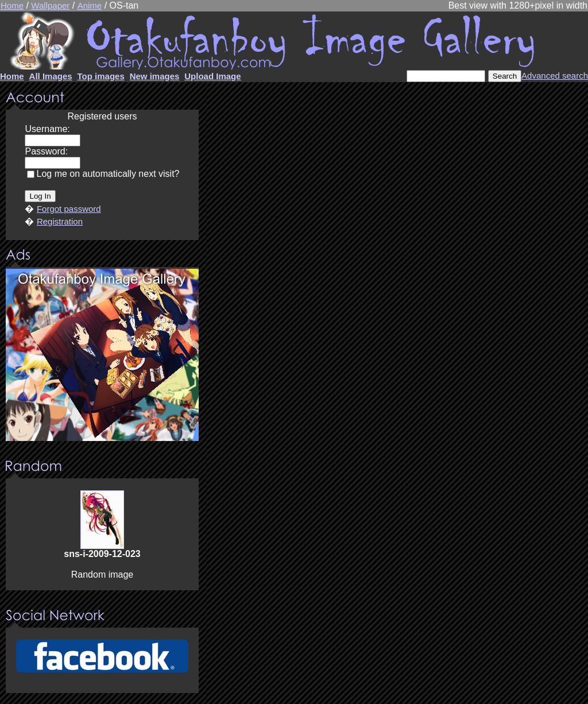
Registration (60, 221)
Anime (90, 5)
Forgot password (69, 209)
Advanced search (555, 76)
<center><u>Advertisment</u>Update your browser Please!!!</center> (102, 355)
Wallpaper (50, 5)
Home (12, 5)
